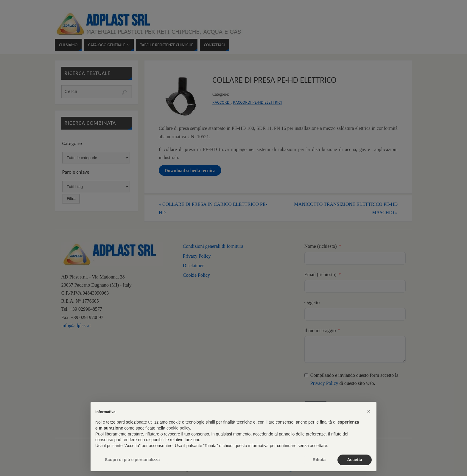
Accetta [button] (355, 460)
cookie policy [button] (178, 428)
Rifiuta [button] (319, 460)
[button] (369, 411)
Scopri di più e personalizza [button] (132, 460)
